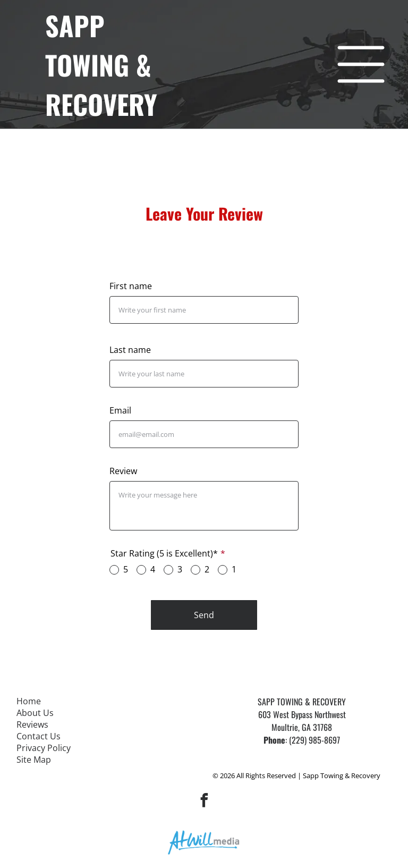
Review (123, 471)
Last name (130, 350)
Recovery (101, 104)
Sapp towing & (98, 45)
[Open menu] (361, 64)
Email (120, 410)
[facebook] (204, 802)
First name (131, 286)
